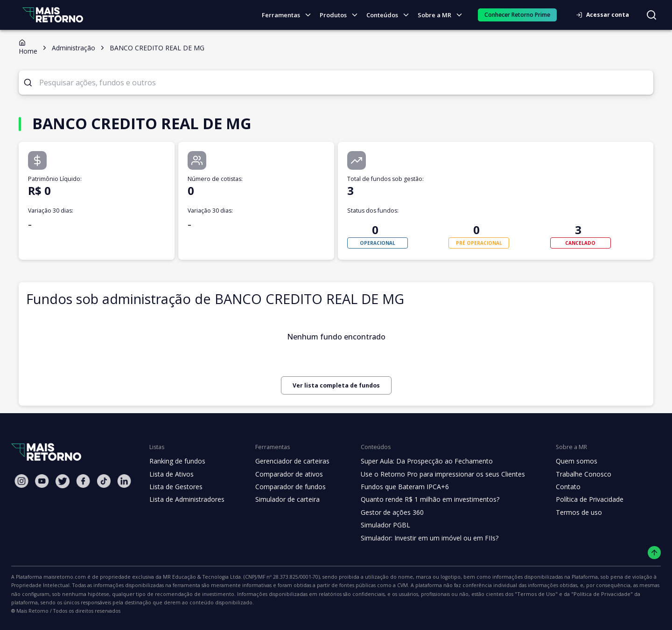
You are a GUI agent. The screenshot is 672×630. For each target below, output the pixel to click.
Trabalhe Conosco (570, 474)
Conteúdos (391, 15)
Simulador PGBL (379, 525)
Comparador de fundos (285, 487)
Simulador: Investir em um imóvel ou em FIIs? (421, 538)
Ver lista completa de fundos (336, 385)
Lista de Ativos (170, 474)
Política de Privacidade (577, 499)
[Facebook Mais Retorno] (83, 481)
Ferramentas (290, 15)
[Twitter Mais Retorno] (63, 481)
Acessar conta (605, 15)
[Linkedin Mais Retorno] (124, 481)
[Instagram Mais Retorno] (21, 481)
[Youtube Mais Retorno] (42, 481)
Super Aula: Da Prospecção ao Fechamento (418, 461)
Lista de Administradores (185, 499)
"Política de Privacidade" (413, 594)
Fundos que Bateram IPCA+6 (397, 487)
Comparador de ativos (284, 474)
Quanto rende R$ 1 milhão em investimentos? (421, 499)
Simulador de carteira (283, 499)
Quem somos (563, 461)
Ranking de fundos (177, 461)
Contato (555, 487)
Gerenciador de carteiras (287, 461)
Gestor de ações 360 (385, 512)
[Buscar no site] (651, 15)
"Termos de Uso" (353, 594)
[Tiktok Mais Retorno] (104, 481)
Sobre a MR (442, 15)
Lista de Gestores (175, 487)
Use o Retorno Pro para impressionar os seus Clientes (434, 474)
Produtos (341, 15)
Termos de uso (565, 512)
